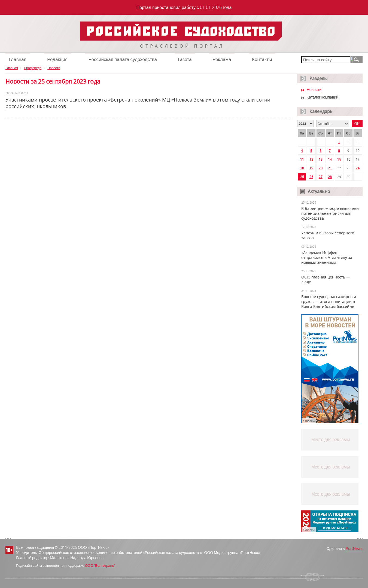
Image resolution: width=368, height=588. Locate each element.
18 (302, 168)
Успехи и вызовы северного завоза (328, 235)
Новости (54, 68)
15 (339, 159)
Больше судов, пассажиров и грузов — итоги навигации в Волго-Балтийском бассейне (329, 302)
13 (321, 159)
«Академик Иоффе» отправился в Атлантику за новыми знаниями (327, 258)
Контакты (262, 59)
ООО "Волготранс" (100, 565)
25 (302, 177)
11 (302, 159)
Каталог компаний (323, 97)
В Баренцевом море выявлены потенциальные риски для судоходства (330, 213)
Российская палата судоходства (123, 59)
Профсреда (33, 68)
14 (330, 159)
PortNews (354, 548)
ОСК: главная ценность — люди (326, 280)
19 (311, 168)
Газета (185, 59)
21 (330, 168)
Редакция (57, 59)
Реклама (222, 59)
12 (311, 159)
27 (321, 177)
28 (330, 177)
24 (358, 168)
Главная (18, 59)
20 (321, 168)
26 (311, 177)
